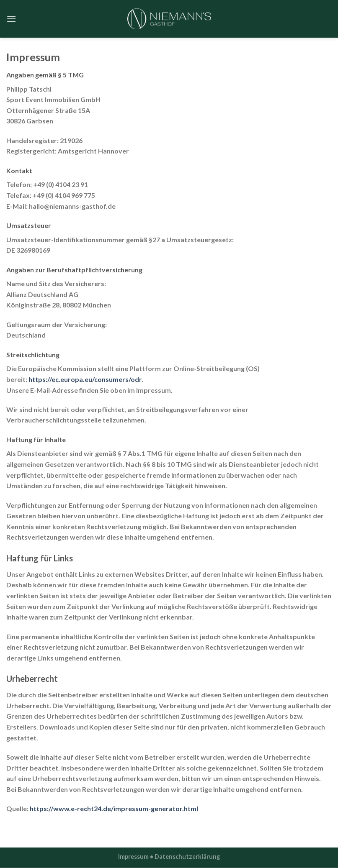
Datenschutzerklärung (187, 856)
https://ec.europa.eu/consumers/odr (85, 379)
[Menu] (11, 19)
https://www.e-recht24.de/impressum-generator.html (114, 808)
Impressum (133, 856)
